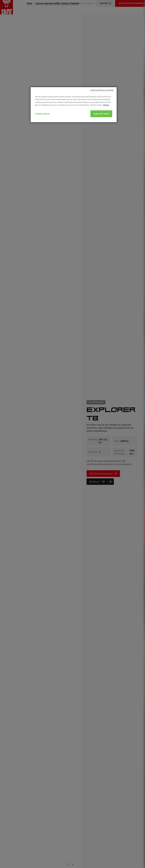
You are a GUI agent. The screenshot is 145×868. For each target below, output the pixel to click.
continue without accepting (102, 90)
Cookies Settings (42, 114)
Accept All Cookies (101, 114)
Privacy (106, 105)
